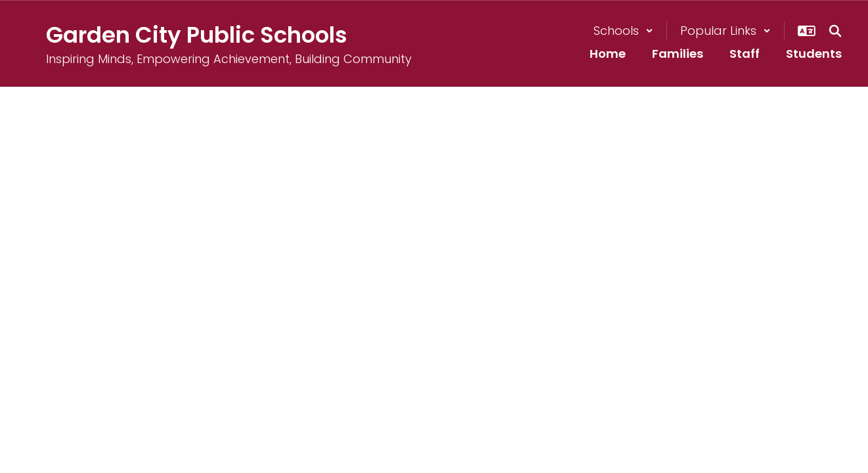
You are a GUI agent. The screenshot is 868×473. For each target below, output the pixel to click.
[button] (623, 31)
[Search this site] (835, 31)
